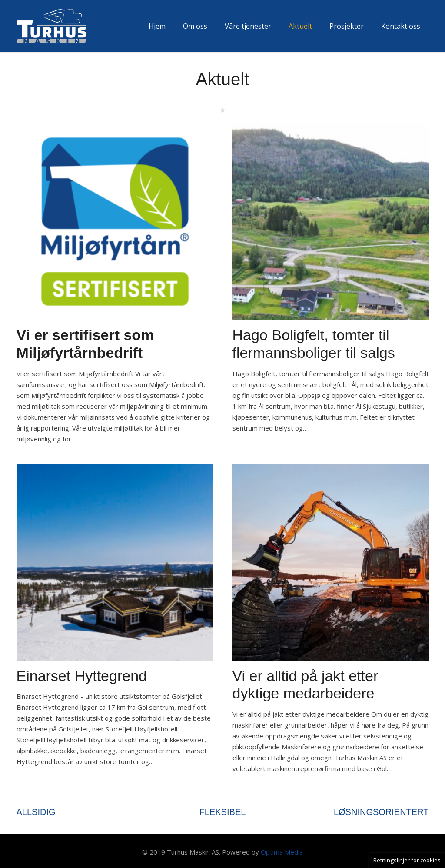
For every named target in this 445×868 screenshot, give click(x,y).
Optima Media (282, 852)
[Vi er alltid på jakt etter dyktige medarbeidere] (331, 469)
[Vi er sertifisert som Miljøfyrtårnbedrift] (115, 128)
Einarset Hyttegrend (82, 676)
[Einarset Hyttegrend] (115, 469)
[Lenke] (51, 26)
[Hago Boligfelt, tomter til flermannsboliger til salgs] (331, 128)
